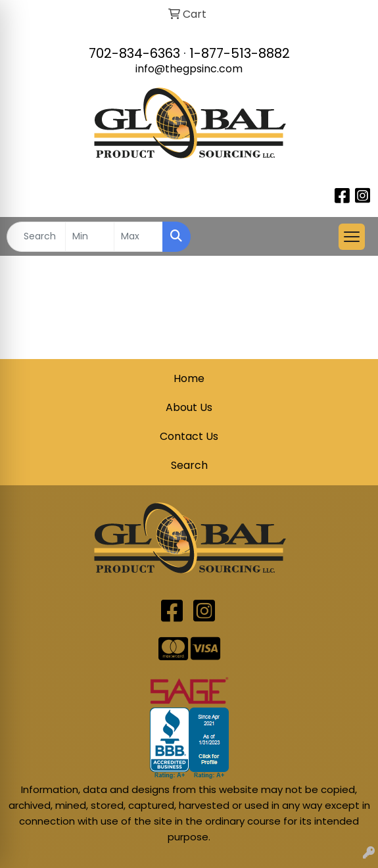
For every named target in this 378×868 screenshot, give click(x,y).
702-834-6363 (134, 53)
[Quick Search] (36, 237)
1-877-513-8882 (240, 53)
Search (189, 465)
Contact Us (189, 436)
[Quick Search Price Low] (90, 237)
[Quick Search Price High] (138, 237)
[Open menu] (352, 237)
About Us (189, 407)
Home (189, 378)
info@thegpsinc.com (189, 69)
